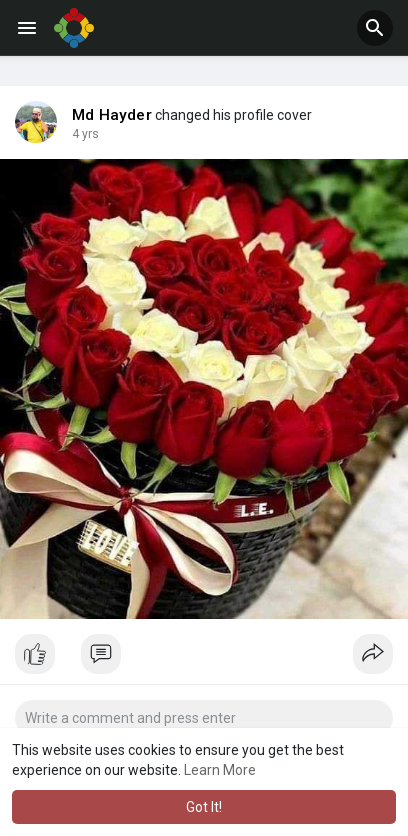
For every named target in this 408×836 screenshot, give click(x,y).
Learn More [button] (220, 770)
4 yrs (85, 134)
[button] (375, 28)
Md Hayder (112, 115)
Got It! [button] (204, 807)
